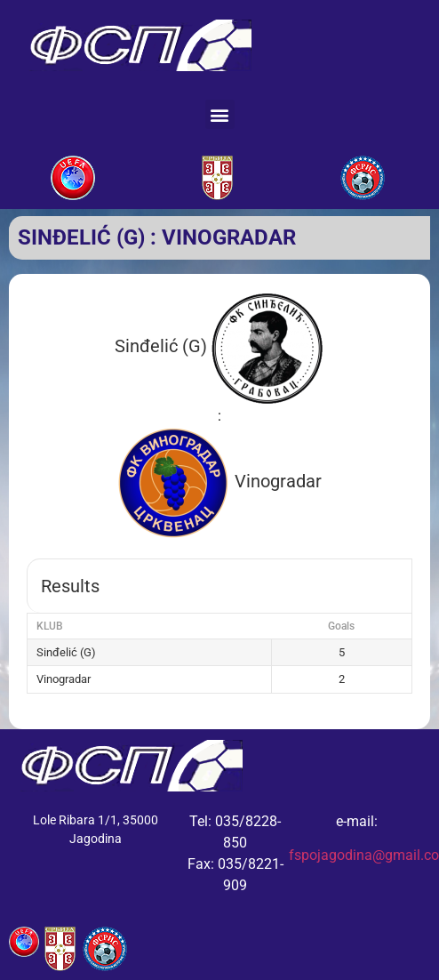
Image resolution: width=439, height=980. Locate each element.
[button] (220, 114)
